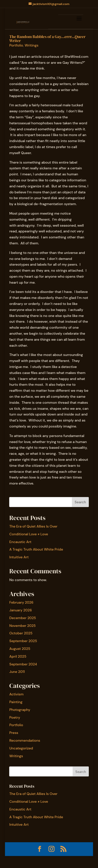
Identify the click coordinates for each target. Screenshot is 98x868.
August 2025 (20, 649)
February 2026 (21, 602)
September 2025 (23, 641)
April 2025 (18, 656)
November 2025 (22, 626)
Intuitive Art (19, 557)
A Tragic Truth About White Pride (36, 549)
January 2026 (21, 610)
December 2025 (23, 618)
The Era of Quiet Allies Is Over (33, 526)
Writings (31, 45)
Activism (16, 694)
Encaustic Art (20, 542)
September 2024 (23, 664)
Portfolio (16, 45)
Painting (16, 702)
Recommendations (25, 740)
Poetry (15, 717)
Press (14, 733)
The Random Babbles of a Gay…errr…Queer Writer (47, 39)
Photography (20, 710)
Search (80, 502)
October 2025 (21, 633)
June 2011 (17, 672)
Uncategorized (21, 748)
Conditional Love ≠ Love (29, 534)
